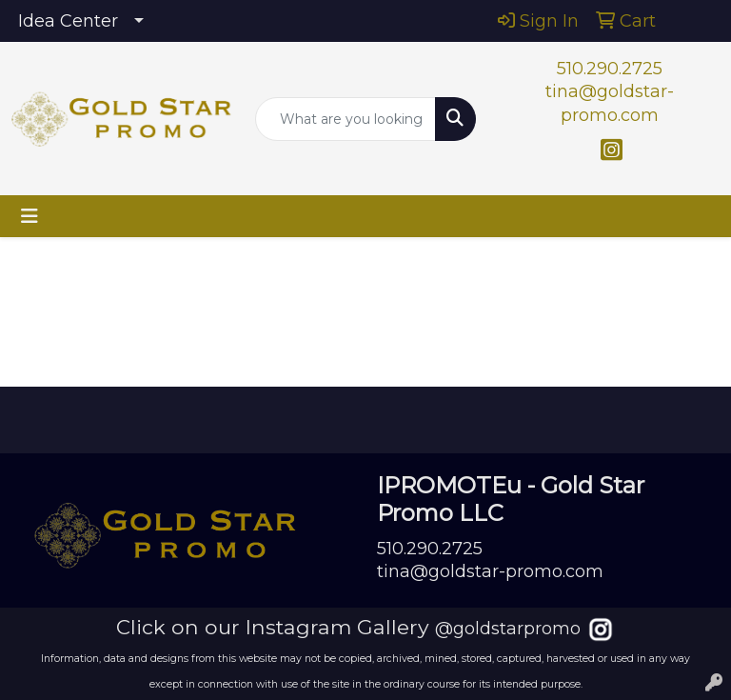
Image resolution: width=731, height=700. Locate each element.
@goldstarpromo (508, 629)
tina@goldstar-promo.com (490, 571)
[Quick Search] (346, 119)
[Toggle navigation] (30, 216)
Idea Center (68, 21)
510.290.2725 (610, 69)
